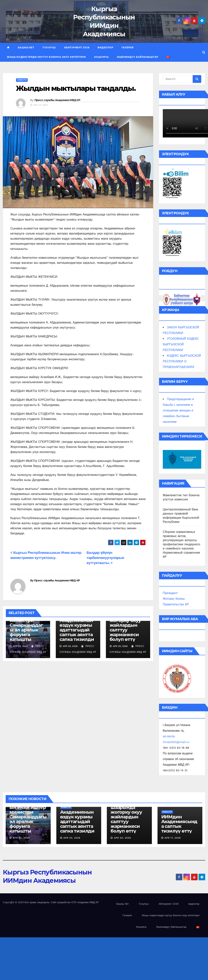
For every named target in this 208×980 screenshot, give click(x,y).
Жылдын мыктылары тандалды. (76, 88)
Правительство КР (176, 604)
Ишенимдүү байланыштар (138, 57)
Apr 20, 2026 (72, 838)
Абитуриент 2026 (77, 47)
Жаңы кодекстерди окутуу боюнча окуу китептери (46, 57)
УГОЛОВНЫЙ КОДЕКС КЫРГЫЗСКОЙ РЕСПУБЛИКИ (181, 344)
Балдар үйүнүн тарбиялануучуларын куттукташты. (105, 558)
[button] (204, 52)
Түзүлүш (49, 47)
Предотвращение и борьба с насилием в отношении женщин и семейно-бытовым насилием (178, 410)
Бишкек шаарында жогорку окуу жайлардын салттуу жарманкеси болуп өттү (125, 625)
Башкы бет (26, 47)
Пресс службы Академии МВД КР (57, 100)
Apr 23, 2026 (21, 838)
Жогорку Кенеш (174, 599)
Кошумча (102, 57)
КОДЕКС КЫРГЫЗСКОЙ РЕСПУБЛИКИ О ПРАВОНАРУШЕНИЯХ (182, 361)
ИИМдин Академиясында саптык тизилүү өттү (179, 824)
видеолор (105, 47)
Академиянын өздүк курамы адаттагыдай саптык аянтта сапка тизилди (77, 630)
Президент (170, 593)
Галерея (128, 47)
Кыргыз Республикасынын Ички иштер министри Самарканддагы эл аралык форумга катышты (28, 814)
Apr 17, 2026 (173, 838)
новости (22, 80)
